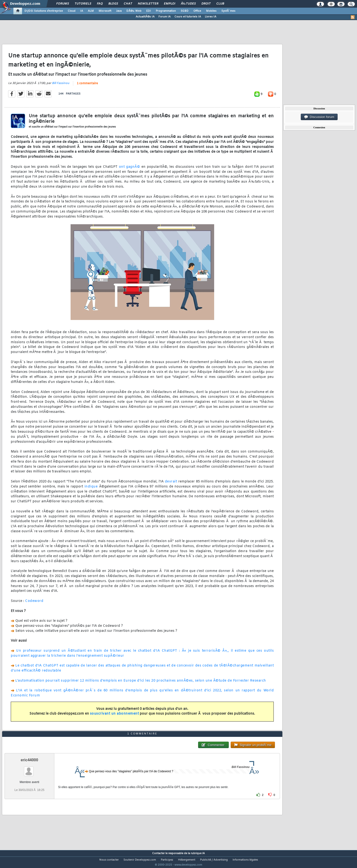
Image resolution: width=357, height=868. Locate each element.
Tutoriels (83, 4)
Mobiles (211, 11)
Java (119, 11)
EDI (149, 11)
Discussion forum (319, 117)
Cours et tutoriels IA (188, 17)
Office (197, 11)
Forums (63, 4)
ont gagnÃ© (130, 170)
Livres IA (211, 17)
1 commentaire (87, 86)
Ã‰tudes (188, 4)
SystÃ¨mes (228, 11)
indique (91, 490)
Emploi (170, 4)
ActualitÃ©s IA (145, 17)
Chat (128, 4)
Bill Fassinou (61, 86)
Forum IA (165, 17)
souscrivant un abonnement (114, 717)
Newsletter (148, 4)
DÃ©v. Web (134, 11)
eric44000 (29, 769)
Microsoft (105, 11)
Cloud (72, 11)
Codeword (34, 604)
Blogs (113, 4)
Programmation (166, 11)
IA (82, 11)
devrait (171, 484)
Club (220, 4)
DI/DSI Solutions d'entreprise (44, 11)
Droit (206, 4)
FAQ (100, 4)
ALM (91, 11)
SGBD (185, 11)
